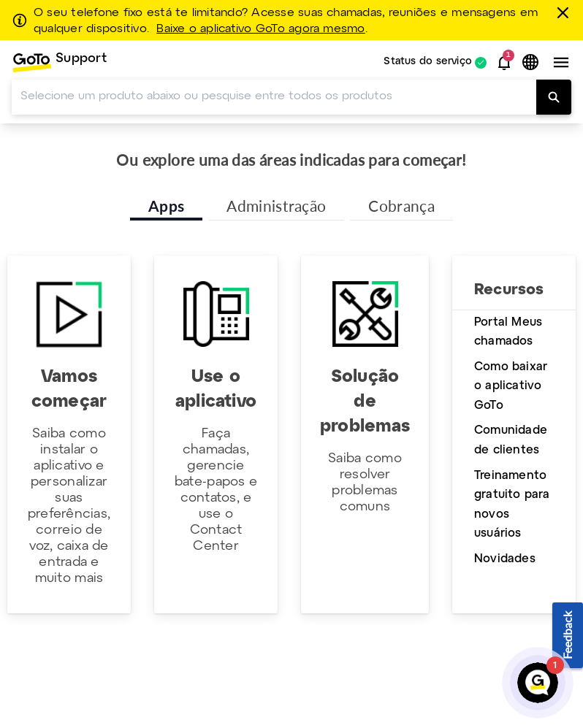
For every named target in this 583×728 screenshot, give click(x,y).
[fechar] (565, 12)
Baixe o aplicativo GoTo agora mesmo (260, 29)
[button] (504, 63)
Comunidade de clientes (511, 440)
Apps (166, 206)
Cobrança (401, 206)
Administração (276, 206)
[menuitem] (59, 62)
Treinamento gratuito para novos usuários (512, 505)
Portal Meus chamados (508, 332)
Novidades (505, 559)
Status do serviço (428, 62)
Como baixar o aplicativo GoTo (511, 386)
